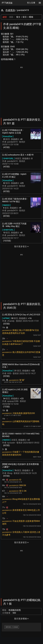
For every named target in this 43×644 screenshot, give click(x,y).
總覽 (5, 17)
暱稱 (31, 17)
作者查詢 (10, 10)
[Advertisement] (21, 91)
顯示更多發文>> (22, 246)
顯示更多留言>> (22, 542)
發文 (18, 17)
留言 (25, 17)
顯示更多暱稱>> (22, 619)
